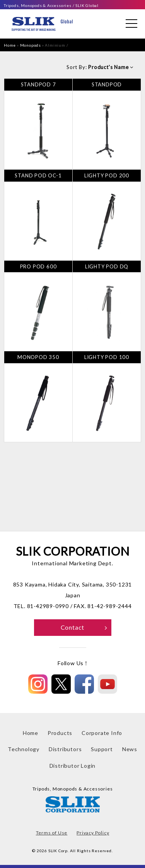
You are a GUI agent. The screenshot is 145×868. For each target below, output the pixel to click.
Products (60, 733)
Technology (24, 749)
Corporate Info (102, 733)
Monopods (31, 45)
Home (10, 45)
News (130, 749)
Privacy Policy (93, 833)
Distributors (65, 749)
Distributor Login (73, 766)
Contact (84, 627)
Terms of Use (52, 833)
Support (102, 749)
